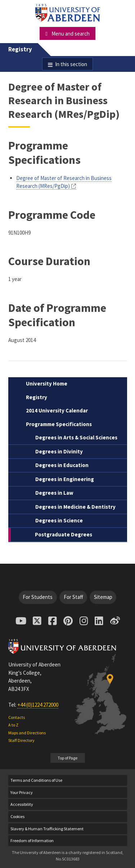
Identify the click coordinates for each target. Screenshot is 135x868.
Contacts (17, 717)
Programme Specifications (59, 424)
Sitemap (103, 597)
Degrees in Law (54, 493)
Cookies (17, 816)
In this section (71, 64)
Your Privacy (22, 792)
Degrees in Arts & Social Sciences (76, 437)
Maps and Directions (27, 733)
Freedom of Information (32, 841)
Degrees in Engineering (65, 479)
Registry (20, 49)
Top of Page (67, 758)
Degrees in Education (62, 465)
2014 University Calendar (57, 410)
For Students (38, 597)
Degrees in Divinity (59, 451)
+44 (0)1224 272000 (38, 705)
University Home (47, 384)
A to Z (13, 725)
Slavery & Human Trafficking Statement (47, 829)
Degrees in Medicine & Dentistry (75, 507)
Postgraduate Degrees (64, 534)
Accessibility (22, 804)
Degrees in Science (59, 520)
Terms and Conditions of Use (36, 780)
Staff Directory (21, 740)
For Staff (73, 597)
